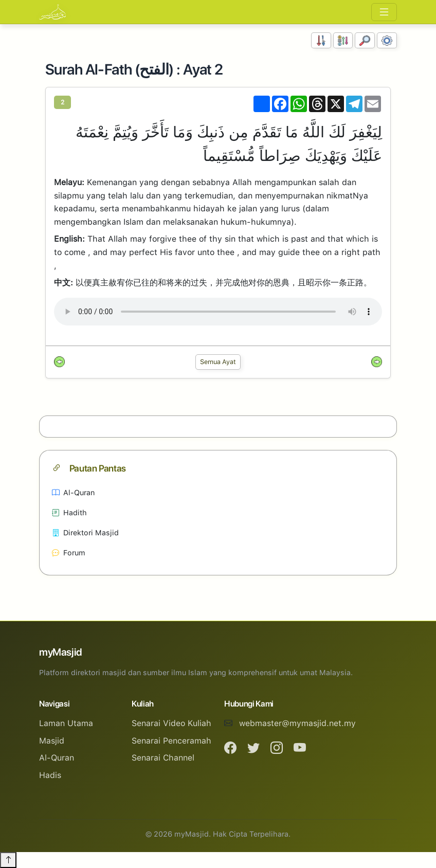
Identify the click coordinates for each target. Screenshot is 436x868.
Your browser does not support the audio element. (218, 312)
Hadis (50, 775)
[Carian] (365, 40)
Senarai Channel (163, 758)
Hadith (69, 512)
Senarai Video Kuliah (171, 723)
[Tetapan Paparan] (387, 40)
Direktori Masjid (85, 532)
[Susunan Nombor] (321, 40)
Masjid (52, 741)
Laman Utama (66, 723)
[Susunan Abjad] (343, 40)
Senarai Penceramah (171, 741)
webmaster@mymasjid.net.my (297, 723)
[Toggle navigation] (384, 12)
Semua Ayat (218, 362)
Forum (69, 553)
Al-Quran (73, 492)
